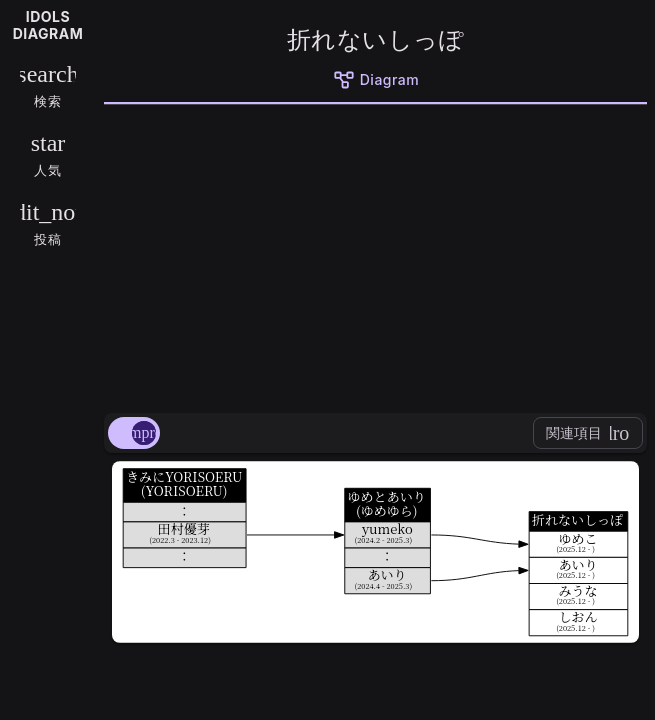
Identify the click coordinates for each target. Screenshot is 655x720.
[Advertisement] (375, 255)
